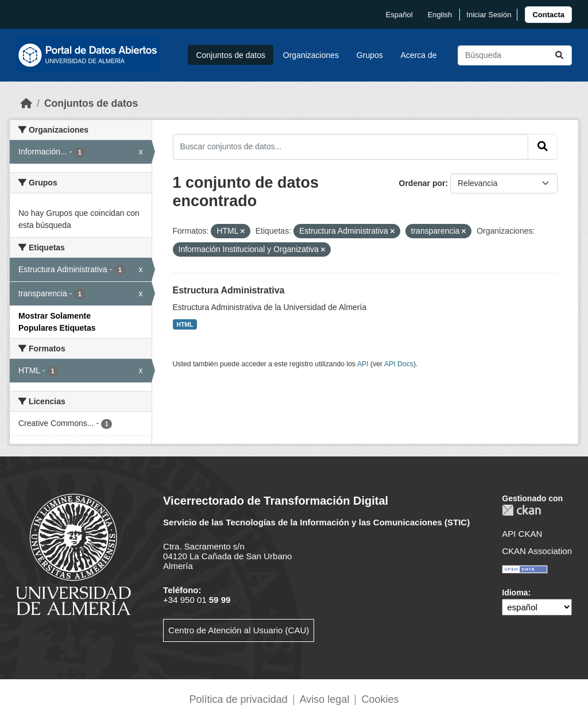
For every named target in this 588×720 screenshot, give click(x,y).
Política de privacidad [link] (239, 699)
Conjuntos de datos (231, 55)
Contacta (548, 15)
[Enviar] (559, 55)
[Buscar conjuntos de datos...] (515, 55)
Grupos (370, 55)
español (399, 15)
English (440, 15)
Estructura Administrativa (229, 290)
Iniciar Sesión (489, 15)
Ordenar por (422, 183)
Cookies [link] (380, 699)
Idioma (515, 593)
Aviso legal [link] (325, 699)
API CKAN (522, 534)
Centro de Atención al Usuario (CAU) (239, 630)
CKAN (521, 510)
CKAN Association (537, 551)
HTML (185, 324)
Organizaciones (311, 55)
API (363, 364)
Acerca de (419, 55)
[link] (548, 15)
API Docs (399, 364)
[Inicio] (26, 103)
